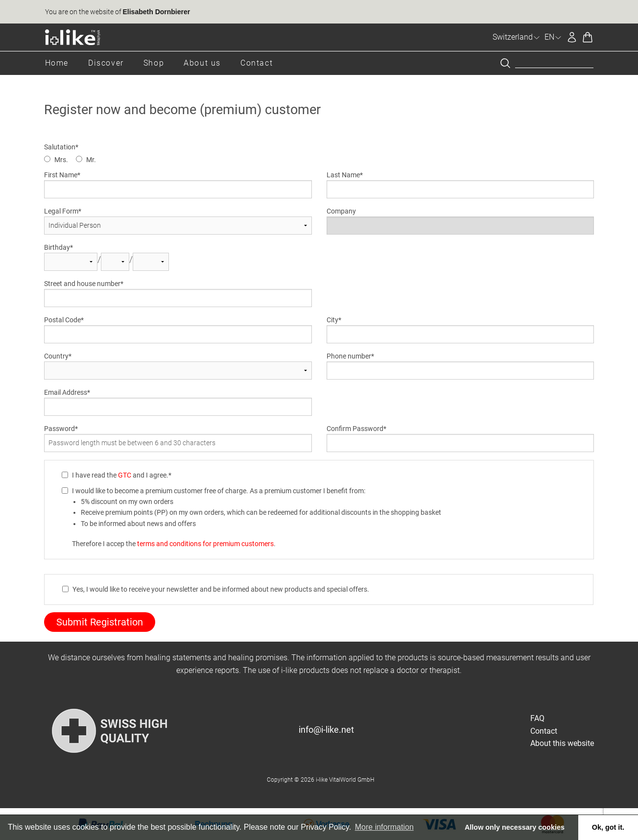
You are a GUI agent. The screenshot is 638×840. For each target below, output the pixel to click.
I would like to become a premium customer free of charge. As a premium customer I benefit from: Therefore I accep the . (257, 517)
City (332, 320)
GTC (125, 475)
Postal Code (62, 320)
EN (553, 37)
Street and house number (82, 284)
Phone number (349, 356)
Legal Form (61, 211)
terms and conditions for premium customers (205, 544)
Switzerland (517, 37)
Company (341, 211)
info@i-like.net (326, 730)
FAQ (537, 718)
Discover (106, 63)
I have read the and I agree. (120, 475)
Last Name (343, 175)
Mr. (91, 160)
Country (56, 356)
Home (57, 63)
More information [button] (384, 827)
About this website (562, 743)
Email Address (66, 392)
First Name (61, 175)
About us (202, 63)
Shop (154, 63)
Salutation (60, 147)
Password (59, 429)
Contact (257, 63)
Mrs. (61, 160)
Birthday (57, 247)
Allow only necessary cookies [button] (515, 827)
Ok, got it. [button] (608, 827)
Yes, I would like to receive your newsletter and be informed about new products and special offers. (221, 589)
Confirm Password (355, 429)
